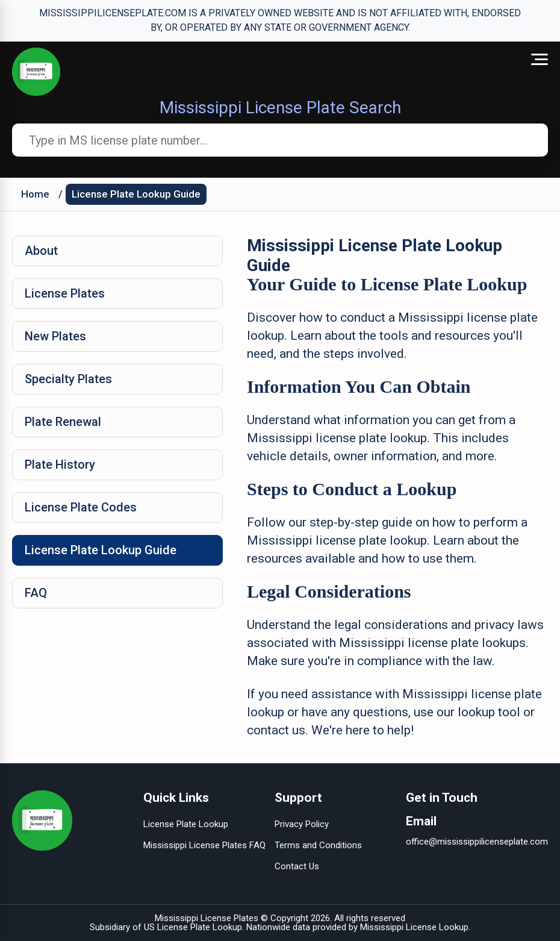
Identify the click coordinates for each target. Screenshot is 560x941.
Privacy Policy (302, 824)
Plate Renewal (63, 422)
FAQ (36, 593)
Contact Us (297, 866)
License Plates (65, 293)
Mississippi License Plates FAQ (204, 845)
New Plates (55, 336)
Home (35, 194)
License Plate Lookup (186, 824)
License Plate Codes (81, 507)
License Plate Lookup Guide (136, 194)
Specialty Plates (68, 379)
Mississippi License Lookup (414, 927)
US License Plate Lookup (193, 927)
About (41, 251)
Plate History (60, 464)
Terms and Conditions (318, 845)
